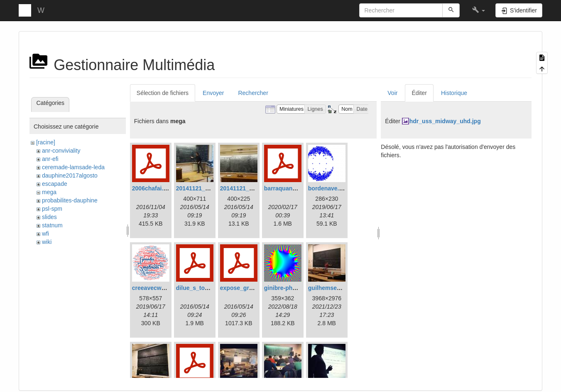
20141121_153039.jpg (250, 188)
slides (49, 217)
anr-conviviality (61, 151)
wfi (45, 234)
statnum (52, 225)
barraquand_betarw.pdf (296, 188)
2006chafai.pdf (152, 188)
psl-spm (52, 209)
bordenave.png (329, 188)
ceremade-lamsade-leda (73, 167)
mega (49, 192)
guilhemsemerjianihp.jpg (342, 288)
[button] (479, 10)
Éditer (419, 93)
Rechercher (253, 93)
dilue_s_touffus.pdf (203, 288)
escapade (55, 184)
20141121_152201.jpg (206, 188)
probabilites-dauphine (70, 200)
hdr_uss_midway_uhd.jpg (445, 121)
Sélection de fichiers (163, 93)
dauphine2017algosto (70, 175)
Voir (392, 93)
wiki (47, 242)
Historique (454, 93)
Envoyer (213, 93)
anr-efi (50, 159)
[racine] (46, 142)
